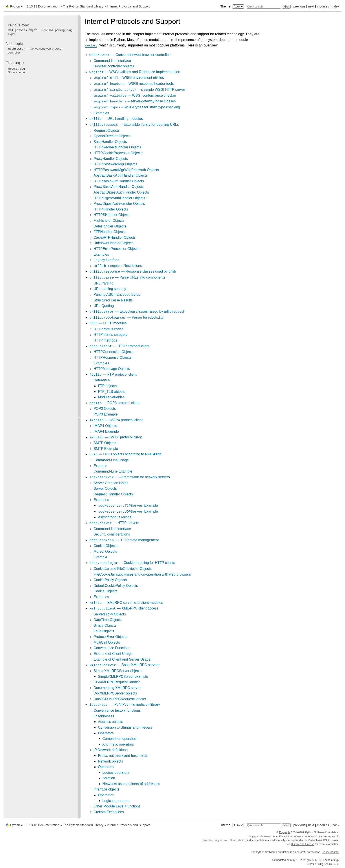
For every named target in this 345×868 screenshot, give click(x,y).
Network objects (110, 761)
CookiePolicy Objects (110, 580)
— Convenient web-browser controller (129, 55)
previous (299, 6)
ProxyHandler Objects (111, 159)
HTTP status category (110, 335)
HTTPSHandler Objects (112, 215)
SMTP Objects (105, 443)
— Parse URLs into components (127, 277)
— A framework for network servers (129, 477)
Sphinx (328, 864)
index (336, 6)
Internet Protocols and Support (128, 6)
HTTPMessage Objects (112, 369)
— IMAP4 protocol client (116, 420)
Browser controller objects (114, 66)
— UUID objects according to (125, 454)
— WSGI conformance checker (135, 95)
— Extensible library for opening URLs (134, 125)
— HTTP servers (114, 523)
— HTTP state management (124, 540)
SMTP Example (106, 449)
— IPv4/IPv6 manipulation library (125, 705)
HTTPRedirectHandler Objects (117, 147)
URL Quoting (104, 306)
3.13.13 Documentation (43, 6)
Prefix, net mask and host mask (122, 756)
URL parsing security (110, 289)
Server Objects (105, 488)
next (311, 6)
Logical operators (116, 773)
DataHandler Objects (110, 226)
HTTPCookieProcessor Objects (118, 153)
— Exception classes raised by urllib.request (137, 311)
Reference (102, 380)
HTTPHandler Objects (111, 209)
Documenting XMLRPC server (117, 688)
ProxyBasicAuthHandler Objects (119, 187)
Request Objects (106, 130)
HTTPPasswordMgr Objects (115, 164)
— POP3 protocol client (114, 403)
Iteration (109, 778)
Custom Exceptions (109, 812)
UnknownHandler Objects (113, 243)
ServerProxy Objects (110, 614)
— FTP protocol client (113, 374)
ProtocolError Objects (110, 637)
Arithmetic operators (118, 744)
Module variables (111, 397)
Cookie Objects (106, 546)
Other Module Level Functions (117, 806)
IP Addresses (104, 716)
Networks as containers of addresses (131, 784)
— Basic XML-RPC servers (124, 665)
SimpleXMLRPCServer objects (117, 671)
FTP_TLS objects (112, 392)
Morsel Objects (105, 551)
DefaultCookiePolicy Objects (116, 586)
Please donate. (330, 852)
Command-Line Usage (111, 460)
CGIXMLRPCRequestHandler (117, 682)
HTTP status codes (108, 329)
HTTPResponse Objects (113, 357)
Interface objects (106, 789)
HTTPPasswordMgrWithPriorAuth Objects (126, 170)
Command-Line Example (113, 471)
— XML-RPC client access (124, 608)
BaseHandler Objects (110, 142)
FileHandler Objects (109, 221)
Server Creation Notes (111, 483)
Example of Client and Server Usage (122, 659)
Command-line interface (112, 61)
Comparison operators (120, 739)
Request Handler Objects (113, 494)
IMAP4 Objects (105, 426)
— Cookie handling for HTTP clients (132, 563)
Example (100, 466)
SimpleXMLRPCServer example (123, 677)
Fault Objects (104, 631)
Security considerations (112, 534)
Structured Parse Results (113, 300)
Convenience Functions (112, 648)
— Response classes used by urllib (132, 271)
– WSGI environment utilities (129, 78)
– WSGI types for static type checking (137, 107)
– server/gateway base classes (135, 101)
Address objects (110, 722)
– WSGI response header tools (134, 84)
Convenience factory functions (117, 710)
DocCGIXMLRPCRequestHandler (120, 699)
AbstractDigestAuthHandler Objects (121, 192)
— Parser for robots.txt (126, 317)
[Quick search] (264, 7)
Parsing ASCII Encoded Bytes (117, 295)
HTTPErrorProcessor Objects (116, 249)
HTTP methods (105, 340)
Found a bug (330, 860)
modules (323, 6)
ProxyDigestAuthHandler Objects (119, 204)
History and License (303, 844)
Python (15, 6)
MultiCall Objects (107, 642)
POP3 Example (106, 414)
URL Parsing (103, 283)
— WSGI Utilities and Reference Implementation (135, 72)
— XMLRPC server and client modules (126, 603)
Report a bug (16, 69)
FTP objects (107, 386)
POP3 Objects (105, 409)
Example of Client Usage (113, 654)
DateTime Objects (107, 620)
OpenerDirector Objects (112, 136)
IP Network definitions (110, 750)
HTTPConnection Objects (113, 352)
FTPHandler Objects (109, 232)
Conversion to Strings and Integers (125, 727)
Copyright (285, 832)
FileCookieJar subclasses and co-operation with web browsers (142, 574)
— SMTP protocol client (115, 437)
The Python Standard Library (83, 6)
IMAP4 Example (106, 431)
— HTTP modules (108, 323)
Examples (101, 113)
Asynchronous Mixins (115, 517)
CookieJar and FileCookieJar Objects (123, 569)
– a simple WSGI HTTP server (139, 90)
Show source (16, 72)
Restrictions (118, 266)
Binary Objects (105, 625)
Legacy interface (106, 260)
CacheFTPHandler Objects (115, 237)
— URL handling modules (116, 119)
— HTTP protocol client (119, 346)
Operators (106, 733)
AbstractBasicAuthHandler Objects (120, 175)
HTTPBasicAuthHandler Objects (119, 181)
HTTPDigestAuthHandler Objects (119, 198)
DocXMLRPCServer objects (115, 693)
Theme (232, 6)
